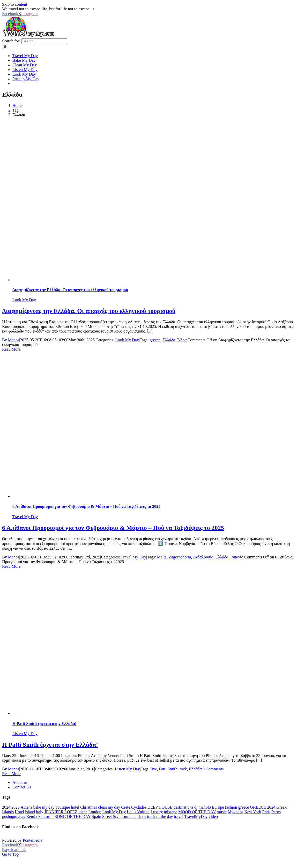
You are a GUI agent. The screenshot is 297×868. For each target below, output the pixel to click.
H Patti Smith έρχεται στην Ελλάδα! (44, 724)
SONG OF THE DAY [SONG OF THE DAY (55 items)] (73, 816)
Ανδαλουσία (203, 557)
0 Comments (213, 769)
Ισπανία (237, 557)
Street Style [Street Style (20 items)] (112, 816)
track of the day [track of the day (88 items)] (160, 816)
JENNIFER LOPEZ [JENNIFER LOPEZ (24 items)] (61, 812)
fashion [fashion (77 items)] (231, 807)
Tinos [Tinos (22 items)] (142, 816)
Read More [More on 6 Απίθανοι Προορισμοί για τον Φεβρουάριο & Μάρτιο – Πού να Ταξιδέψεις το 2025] (11, 566)
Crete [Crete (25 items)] (126, 807)
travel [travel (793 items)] (179, 816)
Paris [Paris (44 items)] (266, 812)
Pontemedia (33, 840)
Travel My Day (25, 517)
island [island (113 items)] (30, 812)
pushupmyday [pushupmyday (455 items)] (14, 816)
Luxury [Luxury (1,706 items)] (157, 812)
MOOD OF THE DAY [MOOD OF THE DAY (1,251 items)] (197, 812)
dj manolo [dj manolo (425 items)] (203, 807)
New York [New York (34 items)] (253, 812)
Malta (162, 557)
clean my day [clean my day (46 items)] (109, 807)
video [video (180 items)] (213, 816)
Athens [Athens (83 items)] (26, 807)
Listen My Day (25, 734)
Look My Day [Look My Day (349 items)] (114, 812)
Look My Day (24, 300)
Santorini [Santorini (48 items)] (46, 816)
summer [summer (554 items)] (129, 816)
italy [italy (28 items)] (40, 812)
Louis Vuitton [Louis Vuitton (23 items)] (138, 812)
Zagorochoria (180, 557)
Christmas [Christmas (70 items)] (89, 807)
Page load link (14, 850)
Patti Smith (168, 769)
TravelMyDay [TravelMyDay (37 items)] (196, 816)
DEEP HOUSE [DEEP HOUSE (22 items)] (160, 807)
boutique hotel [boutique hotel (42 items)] (67, 807)
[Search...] (44, 41)
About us (20, 782)
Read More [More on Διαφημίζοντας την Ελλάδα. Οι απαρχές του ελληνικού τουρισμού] (11, 349)
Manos (14, 340)
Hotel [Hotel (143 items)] (19, 812)
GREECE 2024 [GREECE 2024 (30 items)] (263, 807)
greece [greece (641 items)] (244, 807)
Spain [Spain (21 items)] (96, 816)
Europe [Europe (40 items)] (218, 807)
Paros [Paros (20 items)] (276, 812)
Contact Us (22, 787)
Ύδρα (182, 340)
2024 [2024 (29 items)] (6, 807)
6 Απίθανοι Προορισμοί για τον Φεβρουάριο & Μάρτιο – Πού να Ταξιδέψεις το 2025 (86, 506)
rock (183, 769)
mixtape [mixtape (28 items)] (170, 812)
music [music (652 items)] (222, 812)
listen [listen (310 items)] (83, 812)
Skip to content (15, 4)
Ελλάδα (169, 340)
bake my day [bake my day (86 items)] (44, 807)
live (154, 769)
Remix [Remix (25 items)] (32, 816)
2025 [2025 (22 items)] (16, 807)
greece (155, 340)
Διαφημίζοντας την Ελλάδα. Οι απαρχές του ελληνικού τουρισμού (70, 290)
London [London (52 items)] (95, 812)
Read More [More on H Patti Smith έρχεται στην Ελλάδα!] (11, 774)
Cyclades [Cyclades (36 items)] (139, 807)
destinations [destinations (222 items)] (183, 807)
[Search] (5, 47)
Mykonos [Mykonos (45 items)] (235, 812)
